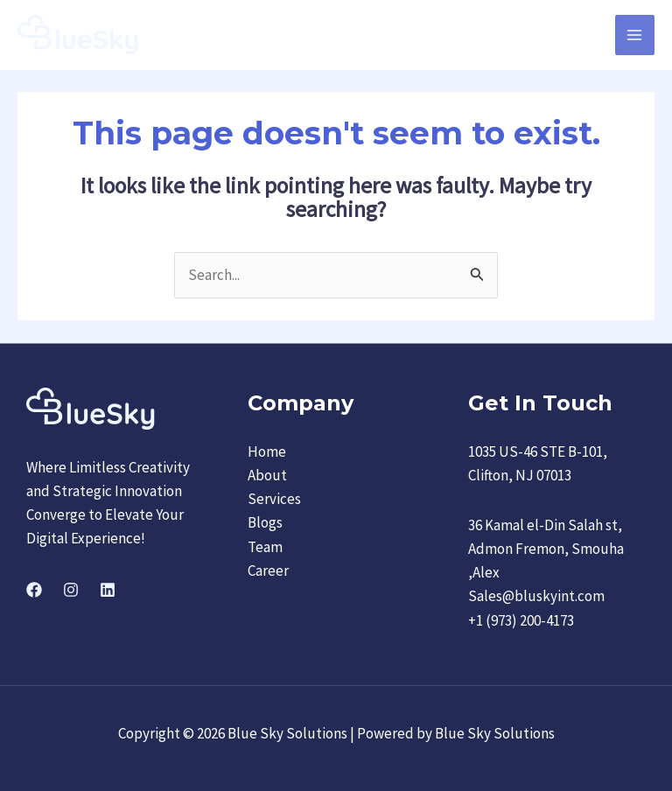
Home (267, 451)
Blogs (265, 523)
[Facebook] (34, 590)
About (267, 475)
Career (268, 570)
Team (265, 547)
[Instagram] (71, 590)
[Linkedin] (108, 590)
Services (274, 499)
